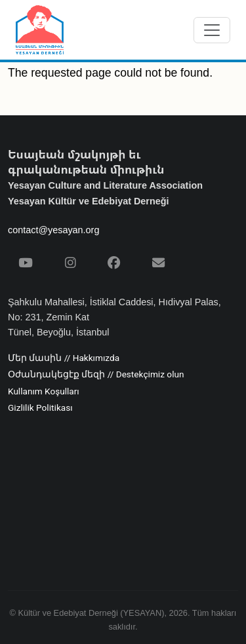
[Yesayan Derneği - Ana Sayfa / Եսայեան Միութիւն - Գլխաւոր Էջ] (40, 30)
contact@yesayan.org (53, 230)
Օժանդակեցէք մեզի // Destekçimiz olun (96, 375)
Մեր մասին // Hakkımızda (64, 358)
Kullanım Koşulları (44, 392)
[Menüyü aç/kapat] (212, 30)
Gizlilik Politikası (40, 408)
